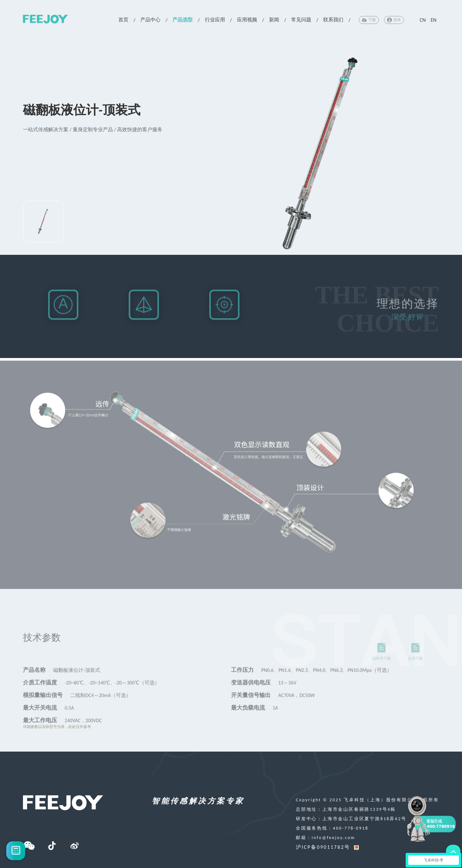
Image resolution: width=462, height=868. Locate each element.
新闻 (274, 20)
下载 (369, 20)
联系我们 (333, 20)
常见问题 (301, 20)
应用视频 (247, 20)
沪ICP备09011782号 (323, 847)
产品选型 (183, 20)
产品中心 (150, 20)
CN (423, 20)
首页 (123, 20)
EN (433, 20)
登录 (394, 20)
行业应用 (215, 20)
